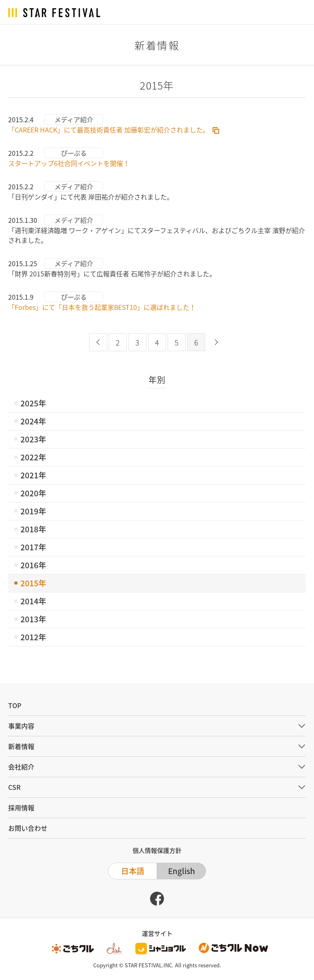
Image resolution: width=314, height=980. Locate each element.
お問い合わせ (28, 828)
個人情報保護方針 (157, 850)
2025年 (33, 403)
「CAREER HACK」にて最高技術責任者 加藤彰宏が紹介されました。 (109, 130)
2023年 (33, 439)
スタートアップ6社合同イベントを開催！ (69, 163)
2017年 (33, 547)
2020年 (33, 493)
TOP (15, 705)
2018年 (33, 529)
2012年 (33, 637)
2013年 (33, 619)
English (182, 871)
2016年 (33, 565)
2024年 (33, 421)
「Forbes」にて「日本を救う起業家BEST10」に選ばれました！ (102, 307)
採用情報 (21, 807)
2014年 (33, 601)
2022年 (33, 457)
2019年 (33, 511)
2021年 (33, 475)
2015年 (33, 583)
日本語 (133, 871)
